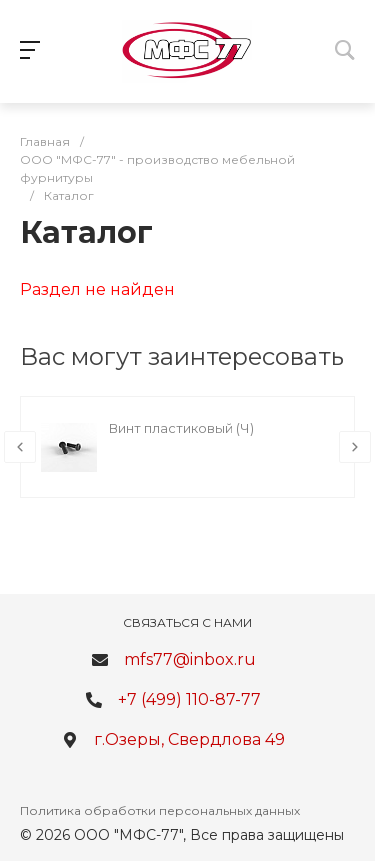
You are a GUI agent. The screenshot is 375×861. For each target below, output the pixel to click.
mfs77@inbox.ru (190, 659)
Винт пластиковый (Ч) (181, 428)
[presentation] (20, 447)
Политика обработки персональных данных (160, 810)
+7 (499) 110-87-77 (189, 699)
